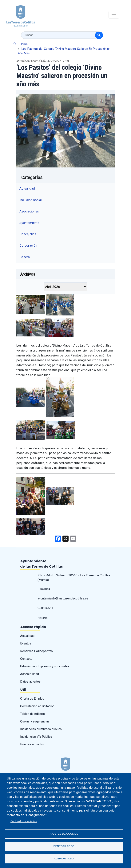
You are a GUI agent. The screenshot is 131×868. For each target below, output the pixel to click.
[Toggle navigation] (114, 15)
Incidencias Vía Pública (36, 737)
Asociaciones (29, 211)
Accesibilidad (30, 674)
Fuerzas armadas (32, 744)
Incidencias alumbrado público (41, 729)
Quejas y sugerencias (35, 721)
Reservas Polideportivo (36, 651)
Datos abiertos (30, 682)
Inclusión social (31, 200)
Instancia (44, 589)
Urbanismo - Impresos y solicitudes (45, 666)
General (25, 257)
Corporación (28, 245)
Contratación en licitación (37, 706)
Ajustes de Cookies (64, 834)
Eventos (26, 643)
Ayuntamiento (29, 223)
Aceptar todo (64, 859)
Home (24, 44)
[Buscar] (99, 35)
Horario (42, 618)
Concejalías (28, 234)
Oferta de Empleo (32, 699)
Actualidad (27, 188)
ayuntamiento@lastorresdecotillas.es (63, 598)
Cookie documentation (24, 821)
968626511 (45, 608)
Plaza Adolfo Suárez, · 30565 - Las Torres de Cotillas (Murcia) (74, 578)
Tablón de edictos (32, 714)
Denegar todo (64, 846)
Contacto (26, 659)
